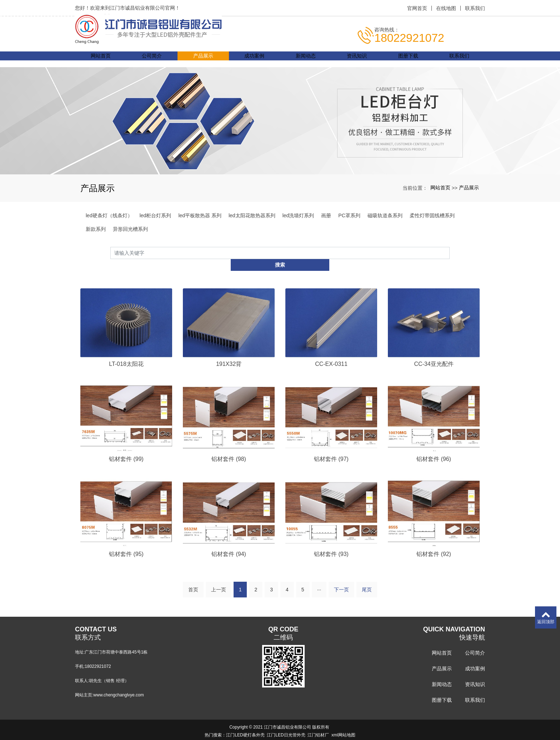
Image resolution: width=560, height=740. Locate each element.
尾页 (367, 579)
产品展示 (203, 59)
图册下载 (408, 59)
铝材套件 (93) (331, 543)
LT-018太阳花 (126, 352)
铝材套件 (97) (331, 448)
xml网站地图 (343, 725)
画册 (326, 215)
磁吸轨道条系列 (385, 215)
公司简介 (152, 59)
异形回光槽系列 (130, 229)
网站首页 (101, 59)
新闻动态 (306, 59)
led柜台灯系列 (156, 215)
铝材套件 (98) (229, 448)
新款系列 (96, 229)
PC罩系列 (349, 215)
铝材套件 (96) (434, 448)
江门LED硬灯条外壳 (245, 725)
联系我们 (475, 8)
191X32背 (229, 352)
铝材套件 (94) (229, 543)
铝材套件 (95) (126, 543)
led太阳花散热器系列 (252, 215)
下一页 (341, 579)
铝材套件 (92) (434, 543)
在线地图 (446, 8)
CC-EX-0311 (331, 352)
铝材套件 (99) (126, 448)
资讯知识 (357, 59)
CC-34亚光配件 (434, 352)
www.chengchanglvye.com (118, 685)
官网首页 (417, 8)
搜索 (450, 253)
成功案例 (254, 59)
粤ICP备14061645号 (280, 732)
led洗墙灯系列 (298, 215)
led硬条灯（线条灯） (109, 215)
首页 (193, 579)
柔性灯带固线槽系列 (432, 215)
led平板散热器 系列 (200, 215)
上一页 (219, 579)
